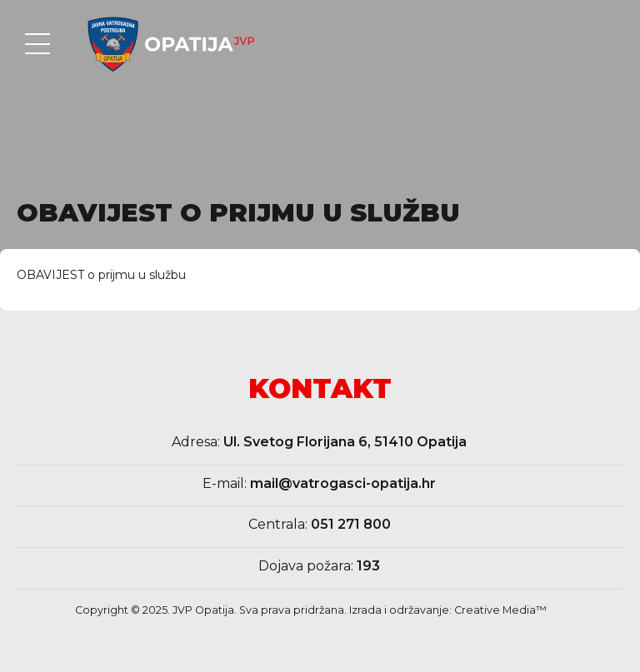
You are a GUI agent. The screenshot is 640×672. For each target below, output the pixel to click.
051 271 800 (351, 524)
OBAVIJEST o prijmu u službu (101, 275)
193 (368, 566)
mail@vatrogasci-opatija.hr (343, 483)
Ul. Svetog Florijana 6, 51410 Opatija (345, 442)
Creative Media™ (500, 610)
